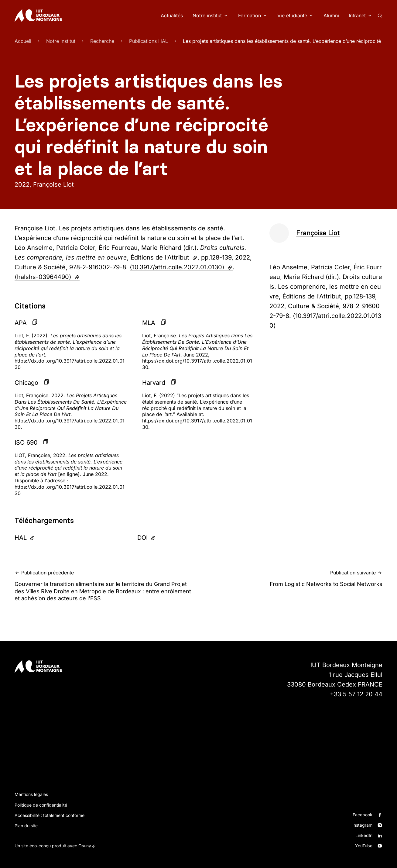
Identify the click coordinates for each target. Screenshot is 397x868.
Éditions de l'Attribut (164, 257)
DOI (163, 537)
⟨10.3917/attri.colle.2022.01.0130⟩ (181, 267)
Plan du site (26, 826)
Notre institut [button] (207, 15)
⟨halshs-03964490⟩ (47, 277)
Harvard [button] (154, 383)
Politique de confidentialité (41, 805)
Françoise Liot (318, 233)
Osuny (85, 846)
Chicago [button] (26, 383)
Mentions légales (31, 794)
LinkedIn (364, 835)
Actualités (172, 15)
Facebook (363, 815)
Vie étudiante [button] (292, 15)
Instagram (362, 825)
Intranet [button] (357, 15)
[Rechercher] (380, 15)
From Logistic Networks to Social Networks (293, 579)
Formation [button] (250, 15)
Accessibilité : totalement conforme (50, 815)
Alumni (331, 15)
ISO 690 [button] (26, 443)
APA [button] (21, 323)
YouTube (364, 846)
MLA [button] (149, 323)
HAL (41, 537)
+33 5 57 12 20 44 (356, 694)
